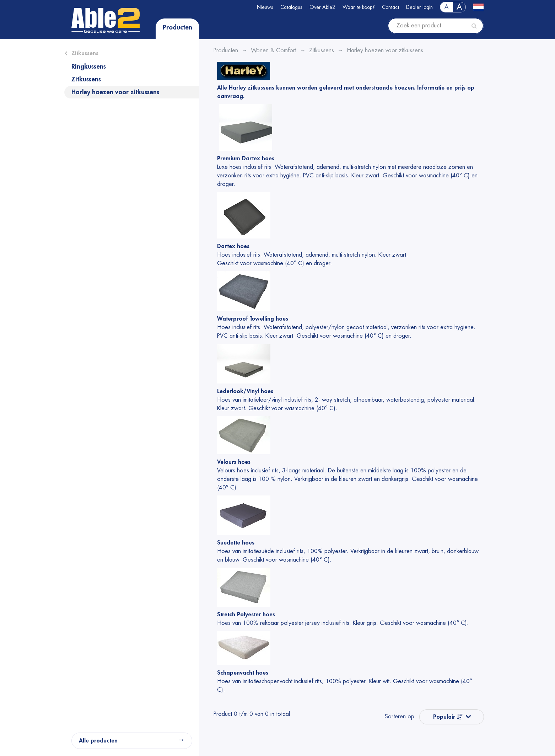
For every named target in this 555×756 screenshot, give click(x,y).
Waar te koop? (359, 7)
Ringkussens (89, 66)
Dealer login (419, 7)
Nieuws (265, 7)
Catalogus (291, 7)
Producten (177, 27)
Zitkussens (85, 53)
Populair (448, 717)
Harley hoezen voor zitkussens (115, 92)
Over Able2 (322, 7)
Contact (390, 7)
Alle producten (98, 741)
